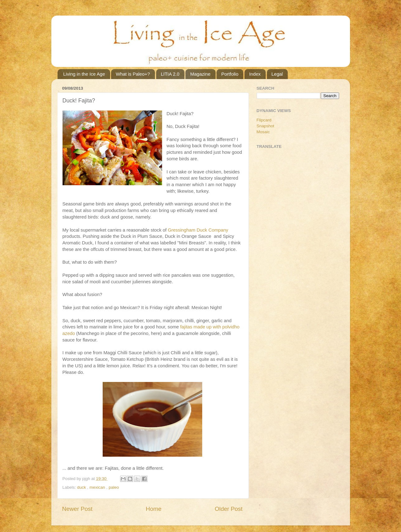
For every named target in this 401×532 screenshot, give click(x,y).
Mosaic (263, 132)
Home (154, 509)
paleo (114, 487)
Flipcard (264, 120)
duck (82, 487)
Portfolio (230, 74)
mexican (98, 487)
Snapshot (266, 126)
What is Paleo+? (133, 74)
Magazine (200, 74)
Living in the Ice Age (84, 74)
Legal (277, 74)
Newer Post (77, 509)
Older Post (228, 509)
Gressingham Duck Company (198, 230)
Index (255, 74)
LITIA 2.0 (170, 74)
